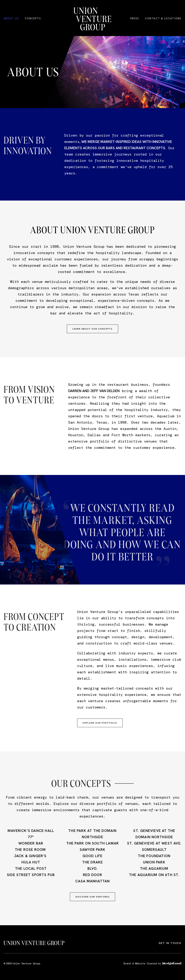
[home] (92, 19)
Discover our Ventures (93, 897)
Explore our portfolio (100, 723)
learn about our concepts (92, 329)
